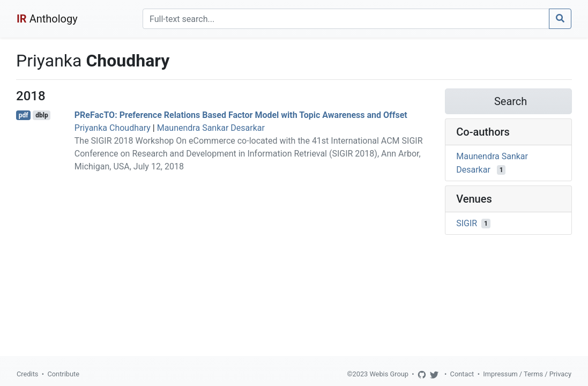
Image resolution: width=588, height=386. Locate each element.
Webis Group (389, 374)
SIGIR (467, 223)
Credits (27, 374)
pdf (24, 115)
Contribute (63, 374)
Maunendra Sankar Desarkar (211, 128)
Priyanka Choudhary (113, 128)
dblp (42, 115)
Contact (462, 374)
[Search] (346, 19)
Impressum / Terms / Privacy (527, 374)
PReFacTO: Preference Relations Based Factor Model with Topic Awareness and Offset (241, 115)
